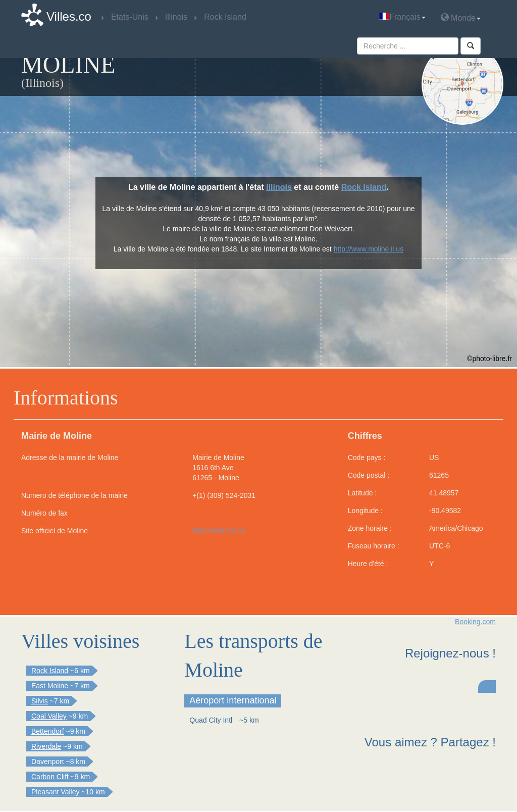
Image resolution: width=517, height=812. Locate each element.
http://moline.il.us (219, 531)
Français (402, 17)
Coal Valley (49, 716)
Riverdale (46, 746)
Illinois (279, 187)
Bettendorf (48, 731)
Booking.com (475, 622)
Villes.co (69, 16)
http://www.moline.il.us (369, 249)
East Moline (50, 686)
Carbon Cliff (50, 777)
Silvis (40, 701)
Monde (461, 17)
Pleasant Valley (55, 792)
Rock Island (364, 187)
